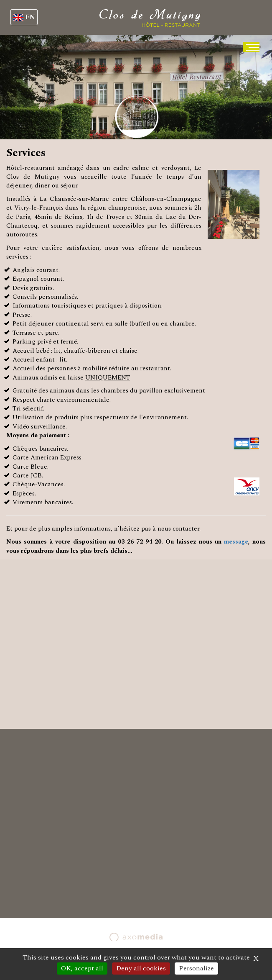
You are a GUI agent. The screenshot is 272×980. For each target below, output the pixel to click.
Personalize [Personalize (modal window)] (196, 968)
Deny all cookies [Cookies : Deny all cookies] (141, 968)
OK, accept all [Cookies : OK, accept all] (82, 968)
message (236, 542)
